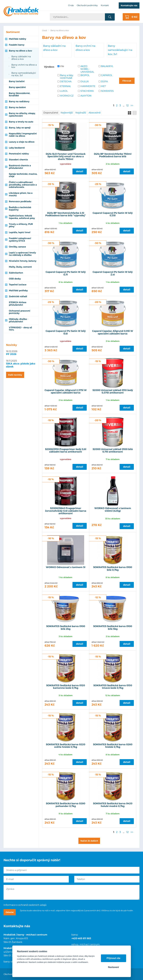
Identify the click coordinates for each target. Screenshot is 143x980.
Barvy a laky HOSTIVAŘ (67, 77)
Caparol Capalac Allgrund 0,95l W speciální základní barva (113, 332)
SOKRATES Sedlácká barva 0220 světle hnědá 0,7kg (66, 746)
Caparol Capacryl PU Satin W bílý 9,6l (66, 332)
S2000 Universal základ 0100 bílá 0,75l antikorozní (113, 451)
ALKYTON (86, 96)
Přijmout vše (113, 958)
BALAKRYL (107, 66)
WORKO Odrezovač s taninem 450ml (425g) (113, 510)
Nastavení (113, 967)
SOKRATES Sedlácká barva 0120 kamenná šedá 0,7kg (66, 687)
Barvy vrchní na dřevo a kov (85, 48)
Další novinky (15, 375)
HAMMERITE (88, 86)
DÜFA (104, 81)
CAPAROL (107, 75)
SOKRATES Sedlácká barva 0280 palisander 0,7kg (66, 805)
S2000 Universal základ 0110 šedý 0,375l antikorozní (113, 392)
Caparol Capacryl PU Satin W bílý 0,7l (66, 273)
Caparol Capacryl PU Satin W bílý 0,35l (113, 214)
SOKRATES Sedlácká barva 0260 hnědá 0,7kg (113, 746)
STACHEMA (87, 91)
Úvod (45, 30)
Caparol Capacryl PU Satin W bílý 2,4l (113, 273)
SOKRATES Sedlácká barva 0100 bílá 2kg (66, 628)
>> (132, 105)
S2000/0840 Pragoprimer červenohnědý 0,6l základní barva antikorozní (66, 511)
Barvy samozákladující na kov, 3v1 (120, 50)
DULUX (85, 81)
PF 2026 (11, 354)
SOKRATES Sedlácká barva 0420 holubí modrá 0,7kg (113, 805)
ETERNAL (65, 86)
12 (127, 105)
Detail (80, 171)
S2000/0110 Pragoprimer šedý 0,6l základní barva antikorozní (66, 451)
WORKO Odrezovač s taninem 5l (66, 567)
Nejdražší (81, 113)
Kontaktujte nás (129, 5)
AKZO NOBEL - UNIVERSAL (87, 69)
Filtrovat (127, 81)
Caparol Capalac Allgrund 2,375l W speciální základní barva (66, 392)
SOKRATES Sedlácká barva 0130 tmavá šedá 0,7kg (113, 687)
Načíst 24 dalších (89, 841)
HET (103, 86)
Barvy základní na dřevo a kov (54, 48)
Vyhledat (110, 17)
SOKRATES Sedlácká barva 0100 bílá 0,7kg (113, 569)
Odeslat (10, 912)
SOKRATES (107, 91)
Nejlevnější (67, 113)
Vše (62, 66)
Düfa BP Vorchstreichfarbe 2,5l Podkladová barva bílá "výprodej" (66, 214)
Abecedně (95, 113)
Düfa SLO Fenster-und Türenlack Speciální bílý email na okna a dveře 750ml (66, 157)
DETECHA (66, 81)
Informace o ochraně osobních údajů (25, 905)
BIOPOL (85, 75)
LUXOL (64, 91)
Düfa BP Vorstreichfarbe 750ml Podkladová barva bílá (113, 155)
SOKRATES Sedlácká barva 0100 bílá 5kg (113, 628)
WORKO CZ (67, 96)
